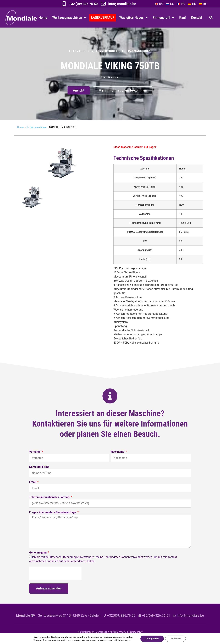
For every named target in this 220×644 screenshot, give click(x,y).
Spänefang (120, 326)
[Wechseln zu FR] (181, 4)
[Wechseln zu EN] (159, 4)
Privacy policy (136, 632)
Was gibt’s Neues (133, 18)
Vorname (35, 452)
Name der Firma (39, 467)
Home (43, 17)
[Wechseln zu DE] (192, 4)
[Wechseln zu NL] (170, 4)
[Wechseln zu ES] (203, 4)
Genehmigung (38, 553)
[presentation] (55, 573)
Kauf (183, 17)
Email (33, 482)
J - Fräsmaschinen (136, 51)
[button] (211, 18)
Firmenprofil (163, 18)
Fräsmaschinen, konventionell (94, 51)
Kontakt (197, 17)
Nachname (118, 452)
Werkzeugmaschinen (69, 18)
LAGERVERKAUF (103, 17)
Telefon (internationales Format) (50, 497)
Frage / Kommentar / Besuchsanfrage (53, 512)
